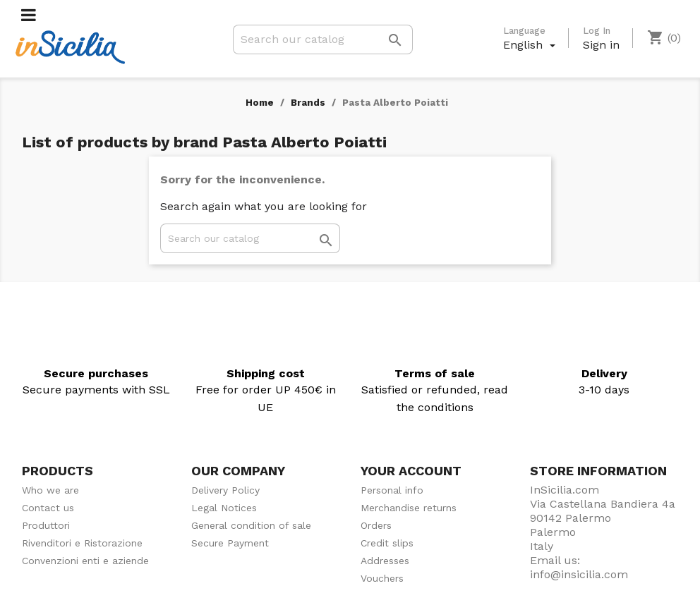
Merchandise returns (409, 508)
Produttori (46, 525)
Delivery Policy (225, 490)
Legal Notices (224, 508)
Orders (376, 525)
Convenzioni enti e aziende (85, 561)
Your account (411, 471)
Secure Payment (230, 543)
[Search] (323, 39)
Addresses (385, 561)
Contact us (48, 508)
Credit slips (387, 543)
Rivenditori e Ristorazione (82, 543)
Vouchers (382, 578)
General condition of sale (251, 525)
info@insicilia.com (579, 574)
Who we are (50, 490)
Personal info (392, 490)
